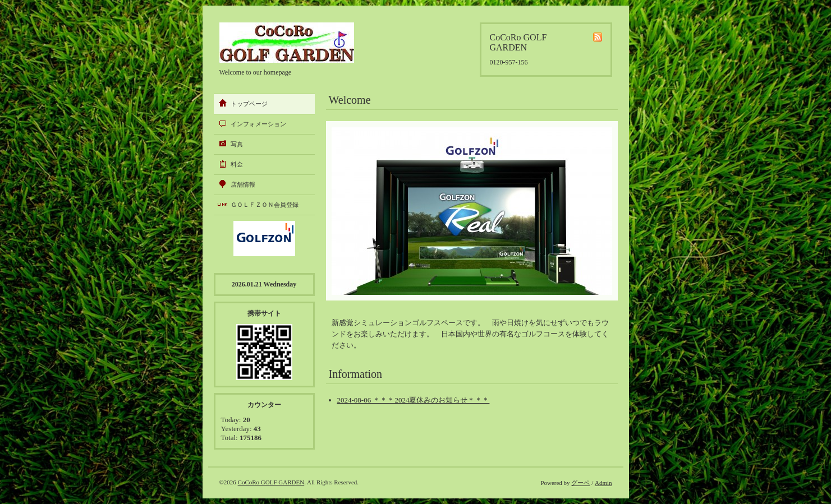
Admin (603, 483)
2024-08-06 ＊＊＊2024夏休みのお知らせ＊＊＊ (414, 400)
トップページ (249, 104)
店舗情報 (243, 184)
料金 (237, 164)
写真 (237, 144)
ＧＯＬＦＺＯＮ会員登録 (265, 205)
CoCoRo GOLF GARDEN (271, 482)
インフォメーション (258, 124)
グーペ (580, 483)
